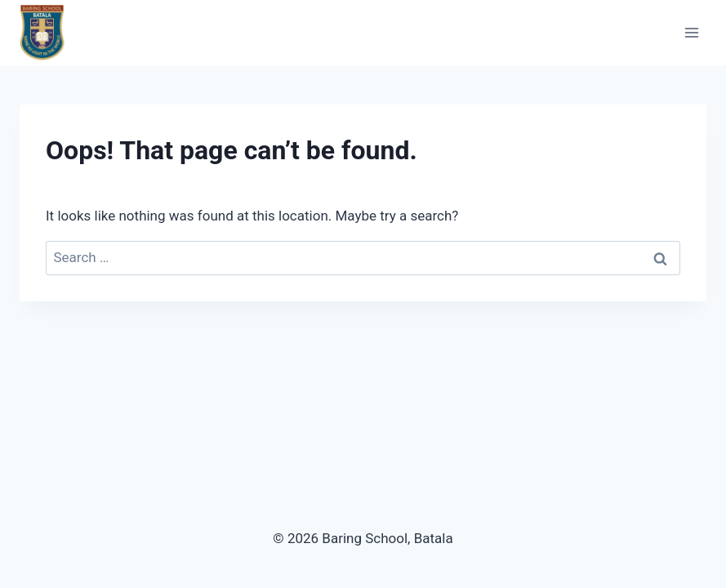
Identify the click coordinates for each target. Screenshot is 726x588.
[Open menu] (691, 32)
